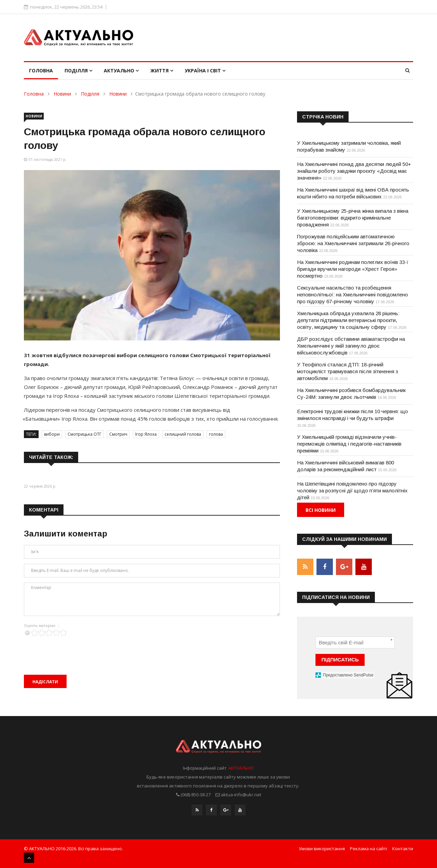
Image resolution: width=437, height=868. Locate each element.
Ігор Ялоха (146, 434)
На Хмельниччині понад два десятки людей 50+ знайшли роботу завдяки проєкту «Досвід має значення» (354, 171)
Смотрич (118, 434)
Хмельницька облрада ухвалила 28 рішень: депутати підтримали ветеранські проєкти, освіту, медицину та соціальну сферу (348, 320)
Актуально (121, 71)
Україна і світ (205, 71)
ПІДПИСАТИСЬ (340, 660)
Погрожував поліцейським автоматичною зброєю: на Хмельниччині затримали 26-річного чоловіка (353, 243)
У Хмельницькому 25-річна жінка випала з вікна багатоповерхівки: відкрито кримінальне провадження (353, 218)
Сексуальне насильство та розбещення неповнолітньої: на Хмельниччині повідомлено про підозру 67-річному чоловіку (353, 295)
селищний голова (183, 434)
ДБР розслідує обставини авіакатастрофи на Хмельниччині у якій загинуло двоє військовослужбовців (351, 346)
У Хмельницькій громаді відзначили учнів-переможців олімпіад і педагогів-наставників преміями (349, 444)
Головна (41, 71)
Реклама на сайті (369, 849)
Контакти (403, 849)
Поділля (78, 71)
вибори (52, 434)
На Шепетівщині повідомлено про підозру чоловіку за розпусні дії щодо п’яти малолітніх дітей (352, 491)
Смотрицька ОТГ (84, 434)
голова (216, 434)
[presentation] (76, 649)
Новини (62, 94)
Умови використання (322, 849)
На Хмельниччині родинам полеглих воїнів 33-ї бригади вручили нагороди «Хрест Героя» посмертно (353, 269)
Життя (162, 71)
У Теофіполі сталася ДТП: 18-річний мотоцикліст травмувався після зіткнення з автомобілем (348, 371)
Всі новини (321, 510)
